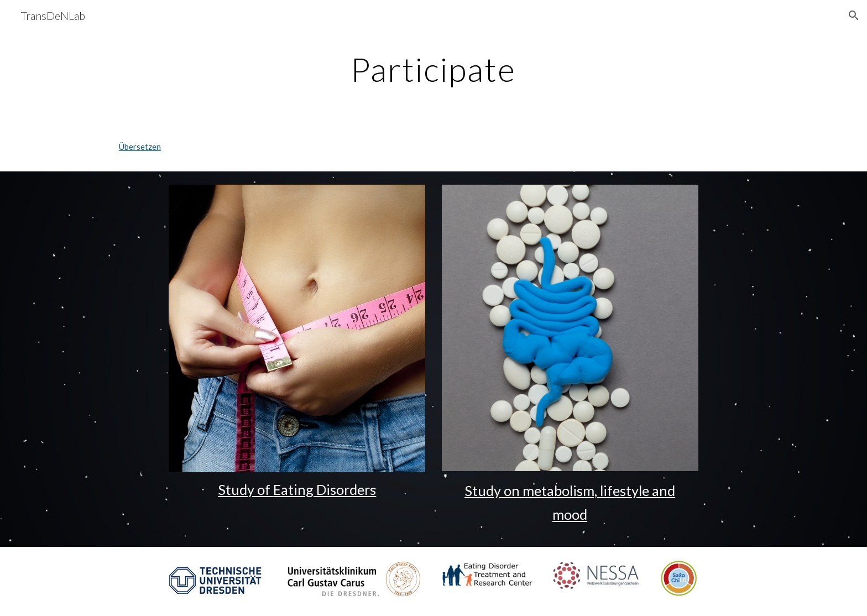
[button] (854, 15)
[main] (433, 69)
